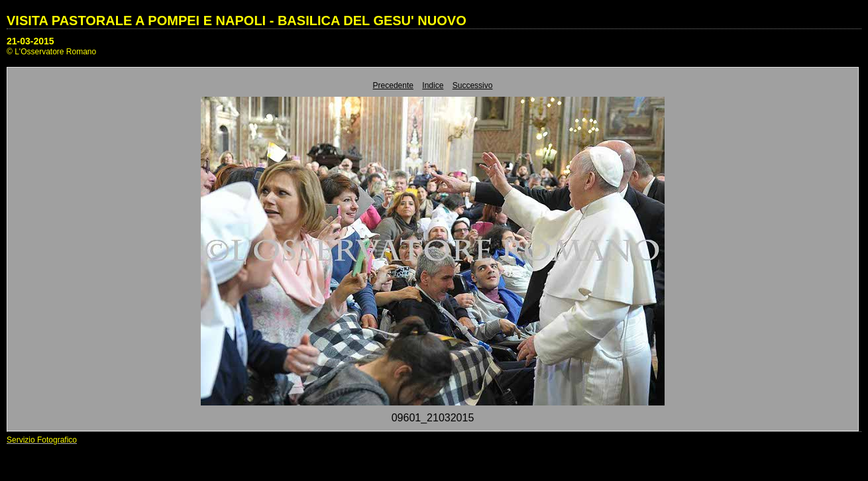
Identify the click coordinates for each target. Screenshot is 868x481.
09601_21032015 (433, 418)
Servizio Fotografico (42, 440)
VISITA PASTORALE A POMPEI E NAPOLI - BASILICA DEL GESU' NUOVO (237, 21)
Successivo (473, 85)
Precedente (393, 85)
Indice (433, 85)
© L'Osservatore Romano (51, 52)
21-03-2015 (30, 41)
